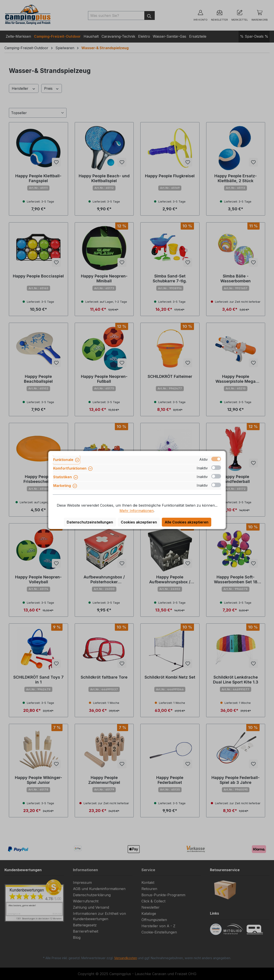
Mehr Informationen (137, 511)
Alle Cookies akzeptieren (187, 522)
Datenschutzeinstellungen (90, 522)
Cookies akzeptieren (139, 522)
